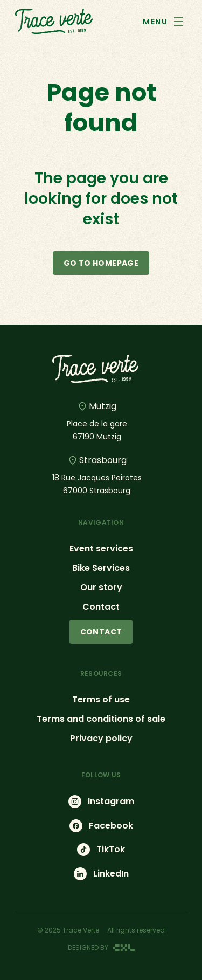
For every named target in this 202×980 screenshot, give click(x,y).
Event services (101, 548)
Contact (101, 607)
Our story (101, 587)
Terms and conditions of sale (101, 719)
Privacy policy (101, 738)
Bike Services (101, 568)
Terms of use (101, 699)
